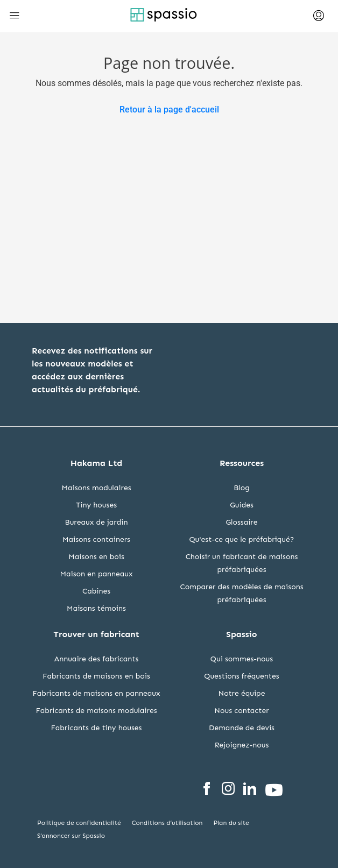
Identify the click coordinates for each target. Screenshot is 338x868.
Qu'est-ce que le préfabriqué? (241, 539)
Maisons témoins (96, 608)
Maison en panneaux (96, 574)
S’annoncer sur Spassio (71, 836)
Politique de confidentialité (79, 823)
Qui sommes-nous (242, 659)
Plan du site (231, 823)
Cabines (96, 591)
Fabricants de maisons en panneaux (96, 693)
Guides (242, 505)
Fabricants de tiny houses (97, 728)
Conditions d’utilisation (167, 823)
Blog (242, 488)
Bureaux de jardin (97, 522)
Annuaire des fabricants (97, 659)
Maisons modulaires (96, 488)
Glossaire (241, 522)
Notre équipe (242, 693)
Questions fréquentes (241, 676)
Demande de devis (242, 728)
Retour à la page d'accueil (169, 110)
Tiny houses (96, 505)
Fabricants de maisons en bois (96, 676)
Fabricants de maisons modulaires (96, 711)
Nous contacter (241, 711)
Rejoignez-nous (242, 745)
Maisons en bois (96, 557)
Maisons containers (96, 539)
